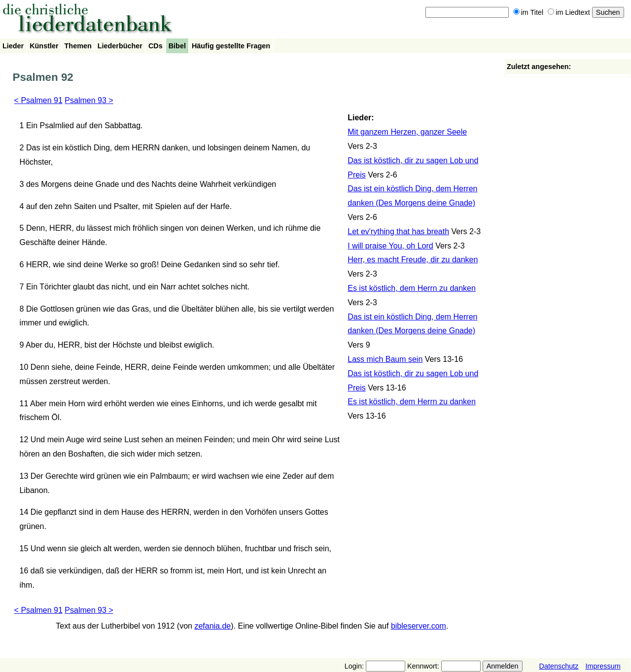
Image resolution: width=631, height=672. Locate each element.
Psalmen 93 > (89, 100)
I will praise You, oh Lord (390, 246)
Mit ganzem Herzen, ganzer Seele (407, 132)
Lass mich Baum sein (385, 359)
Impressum (603, 666)
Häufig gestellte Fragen (231, 46)
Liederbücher (120, 46)
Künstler (44, 46)
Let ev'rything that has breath (398, 231)
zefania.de (212, 626)
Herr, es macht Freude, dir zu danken (413, 260)
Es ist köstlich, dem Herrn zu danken (412, 288)
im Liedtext (569, 12)
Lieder (13, 46)
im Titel (528, 12)
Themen (78, 46)
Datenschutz (559, 666)
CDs (156, 46)
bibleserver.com (419, 626)
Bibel (177, 46)
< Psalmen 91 (38, 100)
